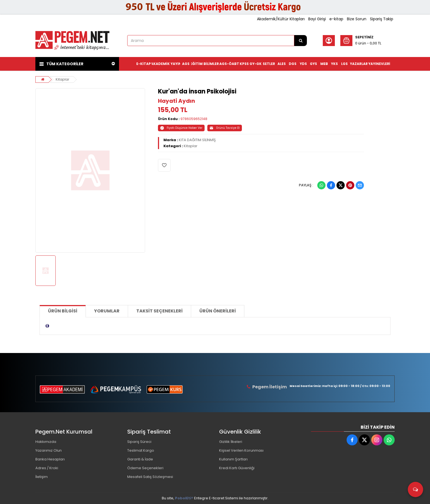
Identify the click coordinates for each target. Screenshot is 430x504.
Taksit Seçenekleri (159, 311)
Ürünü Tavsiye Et (225, 128)
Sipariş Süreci (139, 442)
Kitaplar (63, 79)
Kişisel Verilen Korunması (241, 450)
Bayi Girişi (317, 19)
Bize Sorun (357, 19)
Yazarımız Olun (49, 450)
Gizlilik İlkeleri (231, 442)
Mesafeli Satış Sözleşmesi (150, 477)
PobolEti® (184, 498)
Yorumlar (107, 311)
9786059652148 (194, 119)
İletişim (42, 477)
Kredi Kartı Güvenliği (237, 468)
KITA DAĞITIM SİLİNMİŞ (197, 140)
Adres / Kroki (47, 468)
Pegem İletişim (270, 387)
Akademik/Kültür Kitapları (281, 19)
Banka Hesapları (50, 459)
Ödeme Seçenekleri (145, 468)
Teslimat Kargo (141, 450)
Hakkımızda (46, 442)
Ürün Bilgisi (63, 311)
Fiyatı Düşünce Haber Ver (181, 128)
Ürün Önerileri (218, 311)
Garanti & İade (140, 459)
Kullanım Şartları (233, 459)
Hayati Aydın (176, 101)
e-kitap (336, 19)
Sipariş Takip (382, 19)
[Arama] (301, 41)
